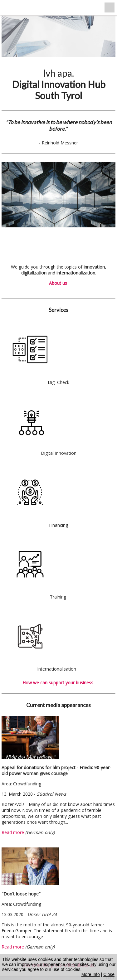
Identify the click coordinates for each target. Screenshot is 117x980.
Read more (13, 832)
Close (109, 974)
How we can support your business (58, 683)
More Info (91, 974)
